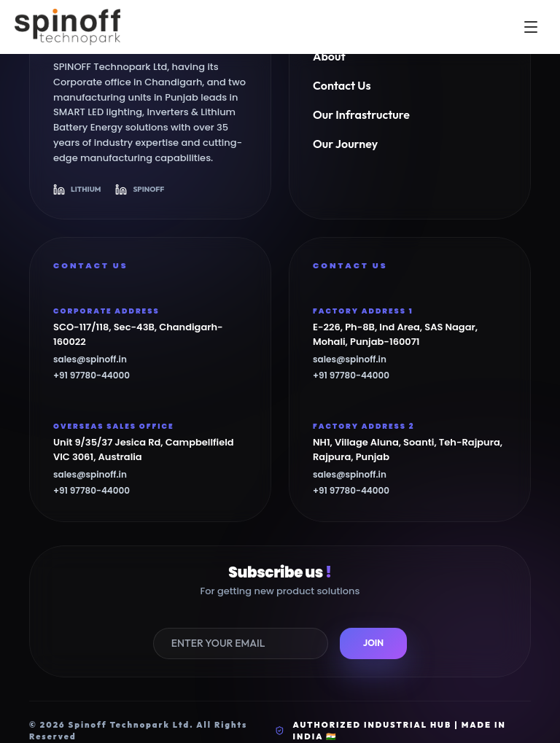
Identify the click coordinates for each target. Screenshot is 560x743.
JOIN (373, 643)
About (329, 56)
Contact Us (342, 85)
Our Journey (345, 144)
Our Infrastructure (361, 114)
